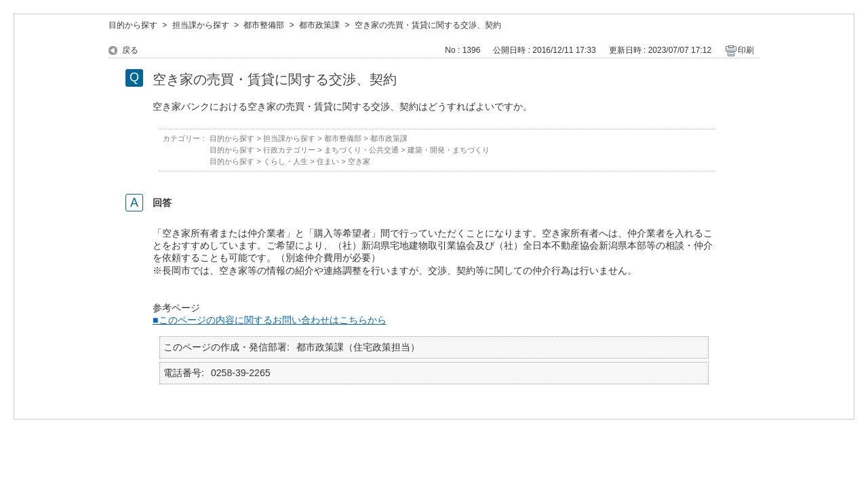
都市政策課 (319, 25)
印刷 (746, 50)
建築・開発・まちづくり (449, 150)
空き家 (359, 161)
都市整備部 (264, 25)
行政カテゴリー (289, 150)
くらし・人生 (285, 161)
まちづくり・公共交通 (361, 150)
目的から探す (133, 25)
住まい (328, 161)
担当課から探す (201, 25)
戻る (130, 50)
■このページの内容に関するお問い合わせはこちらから (270, 320)
